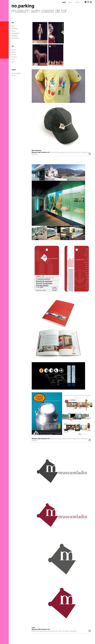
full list (13, 75)
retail (13, 62)
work (64, 2)
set (13, 46)
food (13, 59)
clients (14, 70)
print (13, 26)
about (70, 2)
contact (77, 2)
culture (14, 55)
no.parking (23, 6)
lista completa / (16, 73)
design (14, 52)
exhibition (14, 36)
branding (14, 29)
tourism (14, 50)
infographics (15, 33)
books (13, 31)
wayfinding (15, 38)
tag (13, 22)
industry (14, 57)
